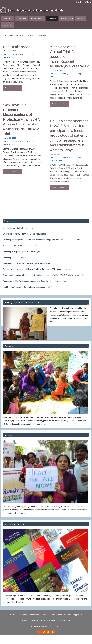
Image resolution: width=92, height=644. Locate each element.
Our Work (23, 615)
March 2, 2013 (10, 51)
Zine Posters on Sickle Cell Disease (18, 228)
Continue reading (12, 88)
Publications (34, 615)
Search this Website (83, 2)
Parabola (45, 626)
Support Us (78, 615)
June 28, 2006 (10, 138)
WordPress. (56, 626)
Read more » (41, 424)
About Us (13, 615)
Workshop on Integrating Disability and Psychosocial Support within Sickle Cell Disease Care (41, 240)
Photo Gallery (56, 615)
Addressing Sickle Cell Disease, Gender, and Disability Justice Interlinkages (34, 281)
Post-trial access (17, 47)
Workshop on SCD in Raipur (14, 257)
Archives (8, 54)
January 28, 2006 (58, 156)
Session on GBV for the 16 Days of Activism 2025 (24, 246)
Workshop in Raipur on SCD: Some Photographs (23, 251)
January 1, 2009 (58, 70)
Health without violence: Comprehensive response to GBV (27, 287)
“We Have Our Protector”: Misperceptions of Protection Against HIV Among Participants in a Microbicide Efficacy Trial (22, 119)
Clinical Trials (10, 57)
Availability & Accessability (23, 54)
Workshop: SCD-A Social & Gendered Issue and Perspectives (29, 263)
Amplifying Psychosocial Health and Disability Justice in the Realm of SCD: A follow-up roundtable (44, 275)
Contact (67, 615)
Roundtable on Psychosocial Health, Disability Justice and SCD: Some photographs (38, 269)
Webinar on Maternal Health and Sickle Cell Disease (24, 234)
